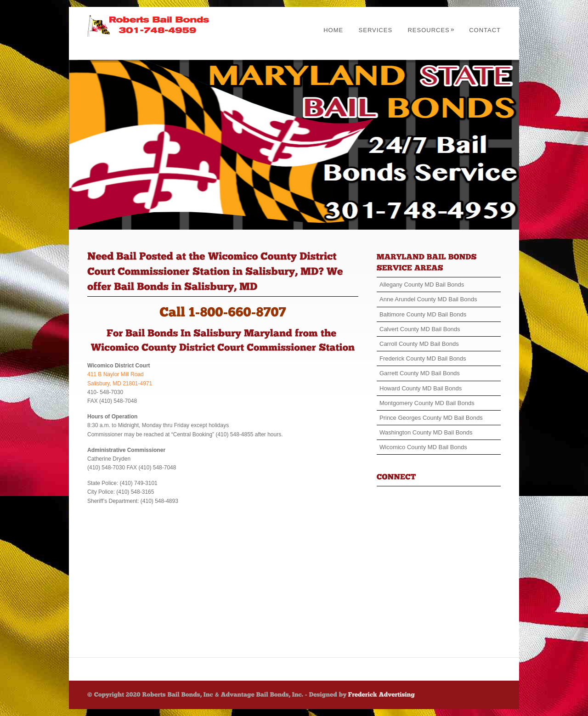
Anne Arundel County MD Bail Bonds (428, 299)
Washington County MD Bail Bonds (426, 432)
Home (333, 30)
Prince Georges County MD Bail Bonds (431, 418)
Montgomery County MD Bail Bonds (427, 403)
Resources (431, 30)
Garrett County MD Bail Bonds (420, 373)
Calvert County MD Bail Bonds (420, 329)
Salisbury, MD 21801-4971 (120, 383)
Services (376, 30)
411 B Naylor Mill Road (116, 374)
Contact (485, 30)
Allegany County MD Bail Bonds (422, 285)
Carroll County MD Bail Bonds (419, 344)
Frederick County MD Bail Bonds (423, 358)
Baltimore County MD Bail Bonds (423, 314)
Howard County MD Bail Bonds (421, 388)
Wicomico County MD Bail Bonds (423, 447)
